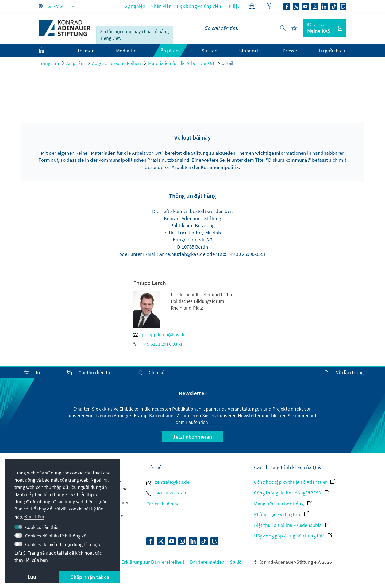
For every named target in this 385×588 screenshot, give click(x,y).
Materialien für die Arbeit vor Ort (181, 63)
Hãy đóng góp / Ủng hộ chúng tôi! (293, 536)
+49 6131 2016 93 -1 (158, 344)
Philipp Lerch (150, 283)
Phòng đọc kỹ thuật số (281, 514)
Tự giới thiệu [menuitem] (332, 51)
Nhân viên (161, 6)
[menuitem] (47, 51)
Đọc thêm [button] (34, 517)
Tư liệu (233, 6)
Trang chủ (49, 63)
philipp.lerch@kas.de (159, 334)
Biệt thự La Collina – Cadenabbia (292, 525)
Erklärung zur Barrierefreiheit (153, 562)
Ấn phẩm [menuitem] (170, 51)
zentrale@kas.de (168, 482)
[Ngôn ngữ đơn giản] (252, 6)
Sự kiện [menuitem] (209, 51)
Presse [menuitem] (290, 51)
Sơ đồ (236, 562)
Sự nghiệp (135, 6)
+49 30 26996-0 (166, 493)
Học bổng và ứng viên (199, 6)
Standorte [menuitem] (250, 51)
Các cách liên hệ (163, 504)
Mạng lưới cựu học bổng (283, 504)
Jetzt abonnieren (192, 437)
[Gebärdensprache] (268, 6)
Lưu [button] (32, 577)
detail (228, 63)
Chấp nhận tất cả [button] (90, 577)
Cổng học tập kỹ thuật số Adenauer (295, 482)
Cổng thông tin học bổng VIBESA (292, 493)
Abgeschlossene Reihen (116, 63)
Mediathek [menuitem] (127, 51)
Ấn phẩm (76, 63)
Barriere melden (207, 562)
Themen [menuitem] (86, 51)
